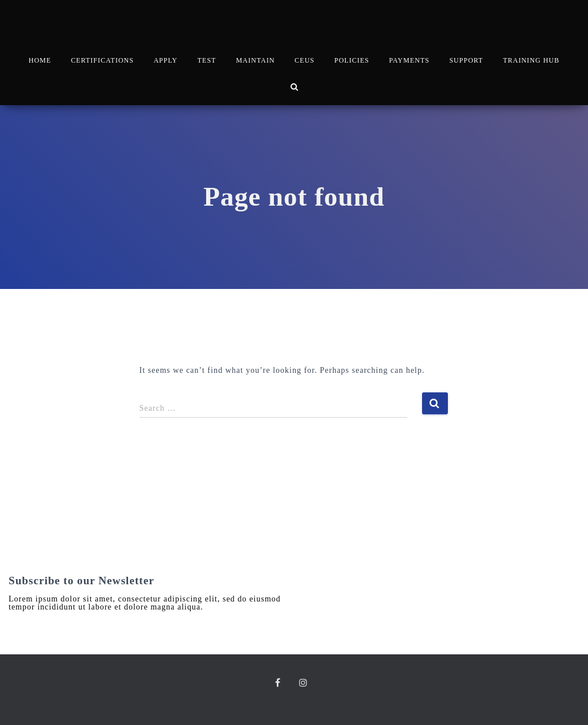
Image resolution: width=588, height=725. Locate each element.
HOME (40, 60)
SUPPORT (466, 60)
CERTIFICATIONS (102, 60)
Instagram (306, 684)
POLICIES (352, 60)
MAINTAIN (256, 60)
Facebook (280, 684)
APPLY (165, 60)
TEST (207, 60)
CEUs (305, 60)
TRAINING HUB (531, 60)
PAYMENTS (409, 60)
